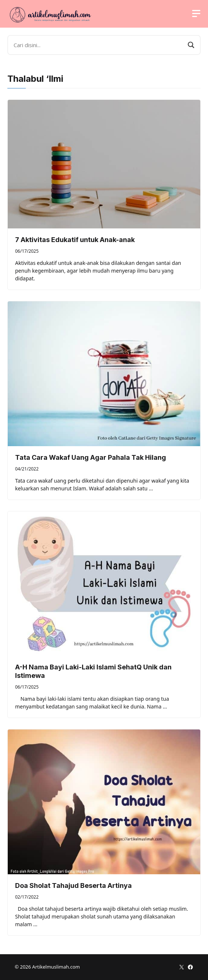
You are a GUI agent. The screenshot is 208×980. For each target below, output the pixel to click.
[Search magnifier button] (191, 45)
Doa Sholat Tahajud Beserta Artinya (73, 885)
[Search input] (99, 45)
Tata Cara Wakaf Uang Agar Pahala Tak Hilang (91, 457)
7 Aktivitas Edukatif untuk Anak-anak (75, 240)
